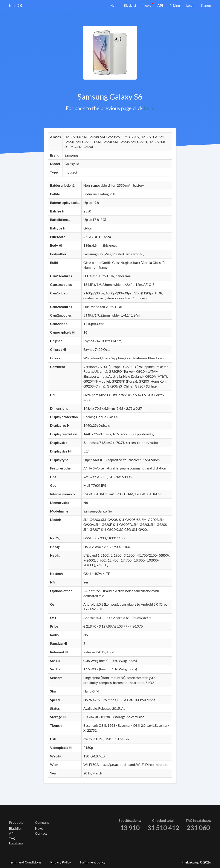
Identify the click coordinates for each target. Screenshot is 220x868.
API (160, 5)
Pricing (175, 5)
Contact (41, 833)
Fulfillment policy (93, 862)
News (147, 5)
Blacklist (130, 5)
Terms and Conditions (25, 862)
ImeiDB (16, 5)
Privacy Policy (61, 862)
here (149, 108)
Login (190, 5)
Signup (206, 5)
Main (113, 5)
